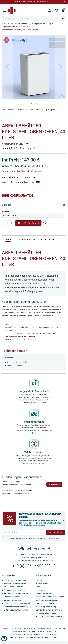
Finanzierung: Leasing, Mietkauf (49, 616)
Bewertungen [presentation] (48, 240)
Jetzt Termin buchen (45, 561)
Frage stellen (54, 484)
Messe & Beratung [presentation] (26, 240)
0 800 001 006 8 (27, 490)
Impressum (41, 590)
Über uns (40, 580)
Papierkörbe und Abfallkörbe (14, 27)
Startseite (6, 24)
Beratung (40, 587)
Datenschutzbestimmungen (20, 637)
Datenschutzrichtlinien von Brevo (49, 538)
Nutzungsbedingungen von (43, 637)
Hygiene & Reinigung (42, 24)
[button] (7, 67)
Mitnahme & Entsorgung (46, 613)
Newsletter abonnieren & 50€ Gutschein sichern (32, 2)
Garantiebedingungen (45, 603)
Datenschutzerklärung (25, 538)
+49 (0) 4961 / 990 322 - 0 (34, 566)
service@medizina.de (20, 493)
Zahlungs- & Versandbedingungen (50, 600)
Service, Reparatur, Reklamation (49, 610)
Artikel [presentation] (8, 240)
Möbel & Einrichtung (22, 24)
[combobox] (31, 19)
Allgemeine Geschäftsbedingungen (50, 597)
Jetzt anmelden (55, 532)
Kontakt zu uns (42, 584)
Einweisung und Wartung (46, 607)
